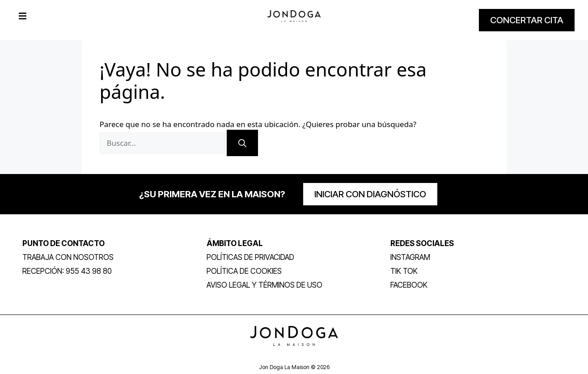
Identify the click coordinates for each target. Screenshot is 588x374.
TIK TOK (404, 271)
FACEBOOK (409, 285)
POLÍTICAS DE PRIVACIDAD (250, 257)
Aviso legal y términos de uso (264, 285)
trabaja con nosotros (68, 257)
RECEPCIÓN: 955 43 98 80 (67, 271)
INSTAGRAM (410, 257)
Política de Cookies (244, 271)
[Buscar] (242, 143)
